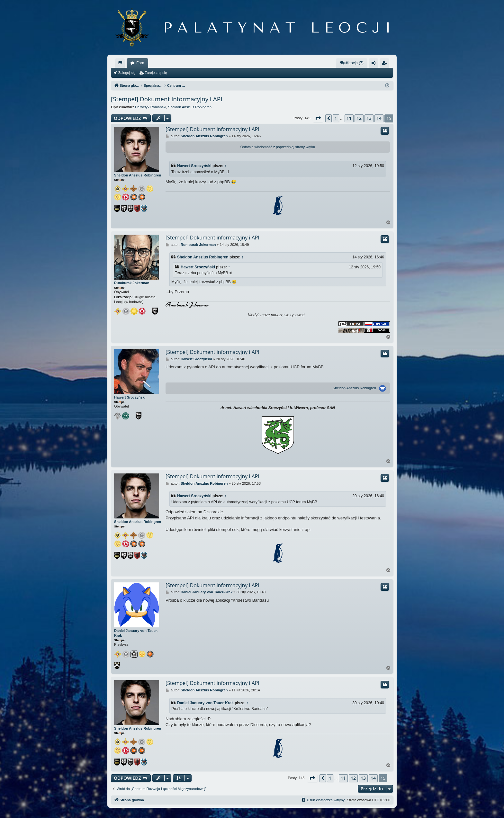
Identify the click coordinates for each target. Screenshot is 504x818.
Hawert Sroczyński (194, 166)
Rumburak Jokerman (132, 283)
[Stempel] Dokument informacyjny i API (167, 99)
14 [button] (379, 118)
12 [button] (359, 118)
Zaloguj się (127, 73)
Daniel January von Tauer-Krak (136, 633)
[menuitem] (120, 63)
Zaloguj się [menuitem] (375, 64)
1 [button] (336, 118)
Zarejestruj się (156, 73)
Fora (140, 63)
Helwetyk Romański (151, 107)
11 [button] (349, 118)
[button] (318, 118)
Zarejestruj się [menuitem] (386, 64)
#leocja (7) (352, 63)
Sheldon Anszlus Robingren (190, 107)
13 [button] (369, 118)
